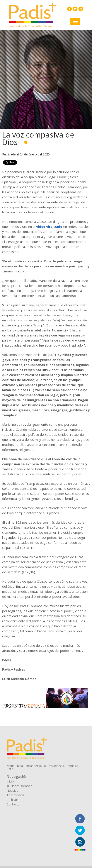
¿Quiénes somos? (19, 786)
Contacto (13, 804)
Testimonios (15, 795)
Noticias (12, 790)
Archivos (13, 800)
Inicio (10, 781)
